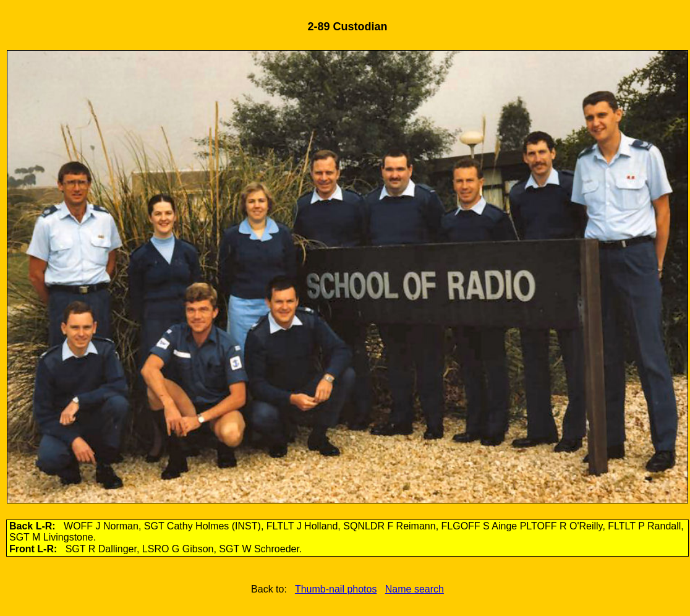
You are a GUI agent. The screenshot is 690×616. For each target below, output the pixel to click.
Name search (415, 589)
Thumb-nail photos (336, 589)
